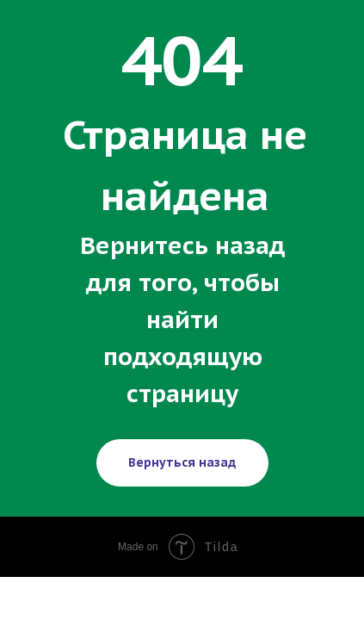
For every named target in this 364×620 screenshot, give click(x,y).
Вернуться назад (182, 462)
